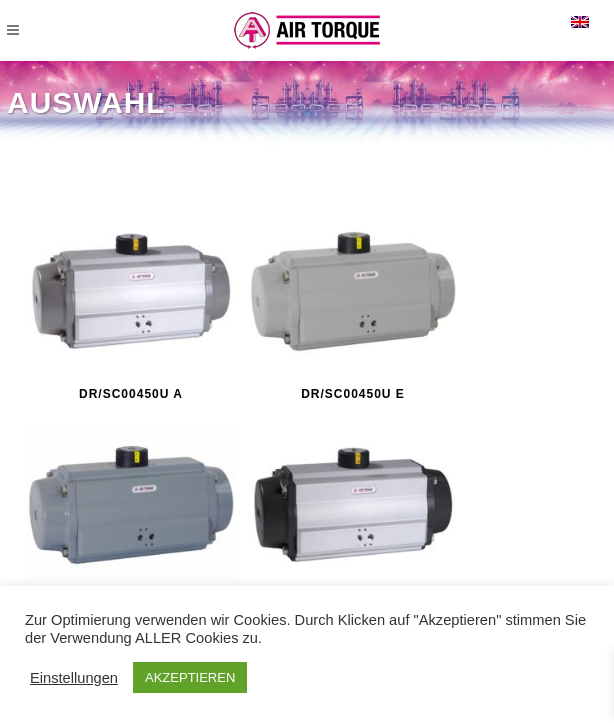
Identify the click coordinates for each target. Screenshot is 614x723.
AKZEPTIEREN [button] (190, 677)
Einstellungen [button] (74, 678)
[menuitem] (580, 21)
